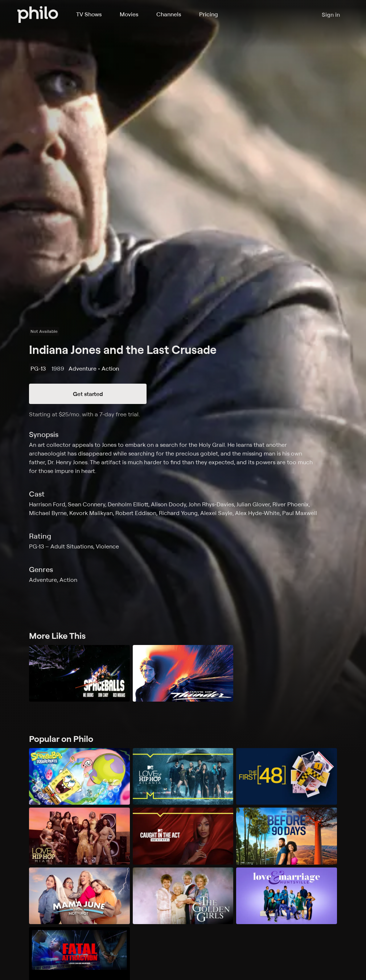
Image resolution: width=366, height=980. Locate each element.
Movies (129, 14)
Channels (169, 14)
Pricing (209, 14)
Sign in (331, 15)
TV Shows (89, 14)
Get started (88, 394)
